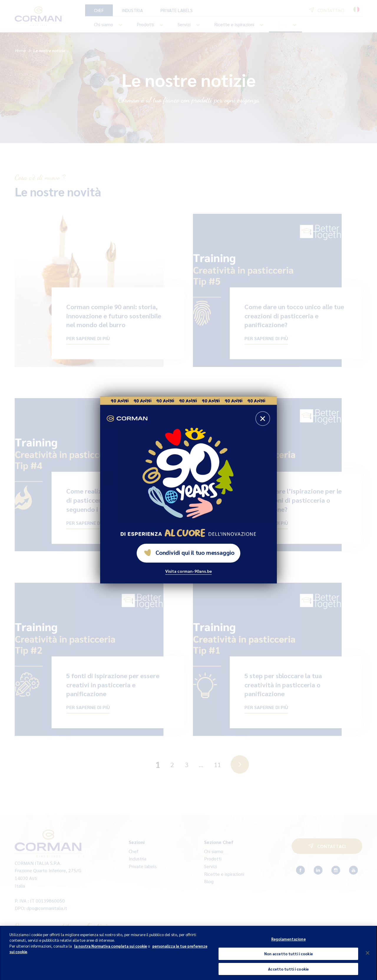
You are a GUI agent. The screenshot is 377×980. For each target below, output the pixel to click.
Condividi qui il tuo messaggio (189, 553)
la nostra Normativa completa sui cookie (111, 950)
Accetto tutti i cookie (288, 972)
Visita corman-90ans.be (188, 571)
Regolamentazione (288, 942)
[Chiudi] (368, 956)
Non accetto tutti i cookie (288, 957)
